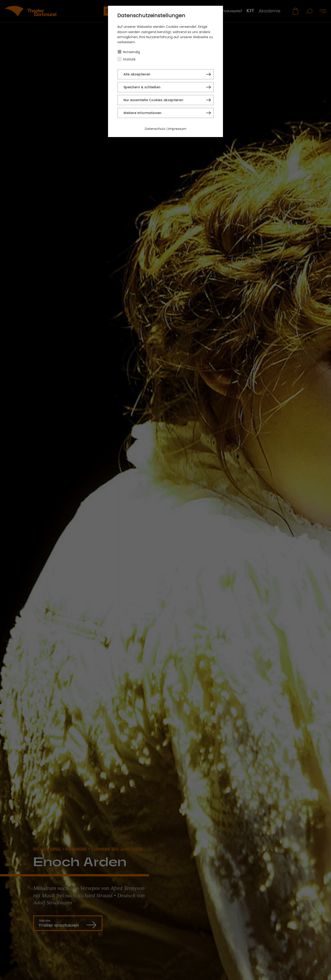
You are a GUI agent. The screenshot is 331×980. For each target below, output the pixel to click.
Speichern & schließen (142, 87)
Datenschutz (155, 129)
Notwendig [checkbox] (131, 52)
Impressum (177, 129)
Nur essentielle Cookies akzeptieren (153, 100)
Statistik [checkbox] (129, 59)
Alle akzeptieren (137, 74)
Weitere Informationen (142, 113)
